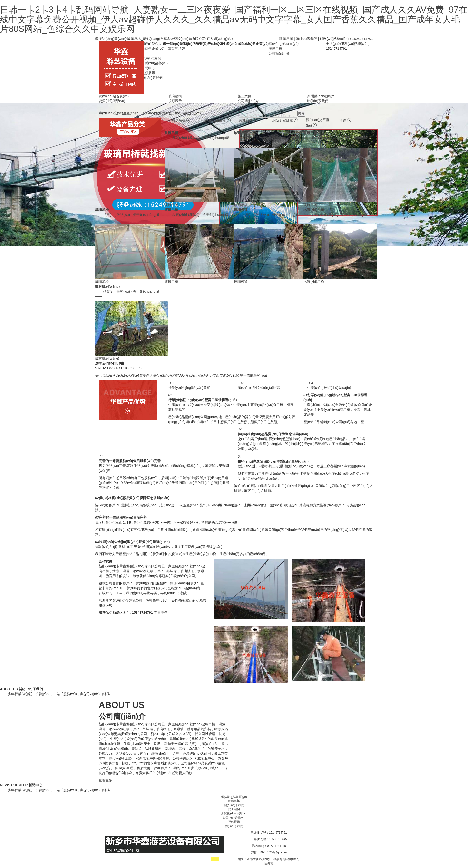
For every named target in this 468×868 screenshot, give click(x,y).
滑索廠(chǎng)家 (178, 859)
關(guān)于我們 (234, 805)
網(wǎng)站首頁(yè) (284, 44)
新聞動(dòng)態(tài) (322, 96)
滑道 (345, 120)
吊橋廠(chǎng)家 (156, 859)
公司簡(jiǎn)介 (279, 53)
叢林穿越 (248, 120)
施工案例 (244, 96)
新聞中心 (148, 68)
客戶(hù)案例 (151, 58)
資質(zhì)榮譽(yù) (155, 63)
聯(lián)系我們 (307, 39)
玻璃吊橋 (286, 39)
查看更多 (161, 612)
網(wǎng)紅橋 (285, 120)
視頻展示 (148, 73)
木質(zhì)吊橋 (218, 120)
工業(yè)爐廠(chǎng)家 (131, 859)
